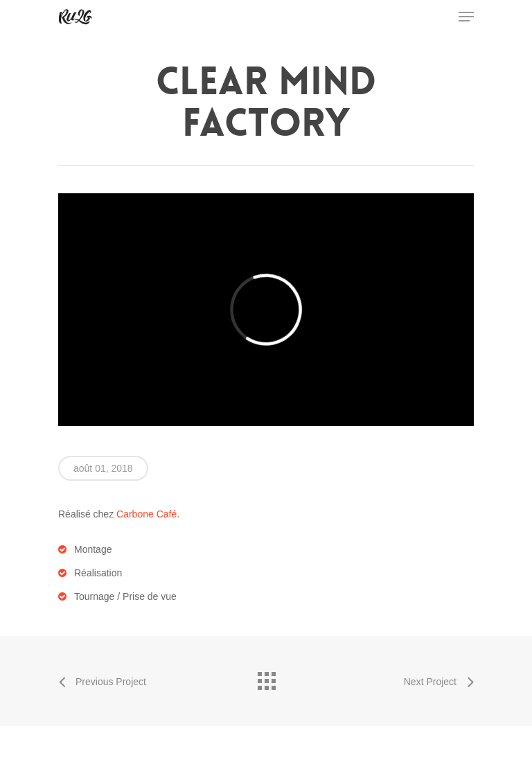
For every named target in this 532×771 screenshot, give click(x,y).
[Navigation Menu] (466, 17)
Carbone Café (147, 514)
